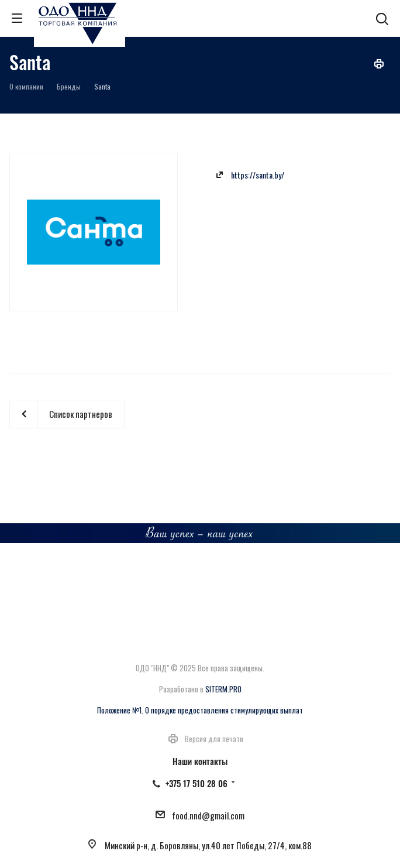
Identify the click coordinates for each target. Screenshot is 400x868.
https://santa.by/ (258, 175)
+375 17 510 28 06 (196, 783)
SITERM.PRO (223, 689)
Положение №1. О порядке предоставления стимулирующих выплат (200, 710)
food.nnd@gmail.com (208, 815)
